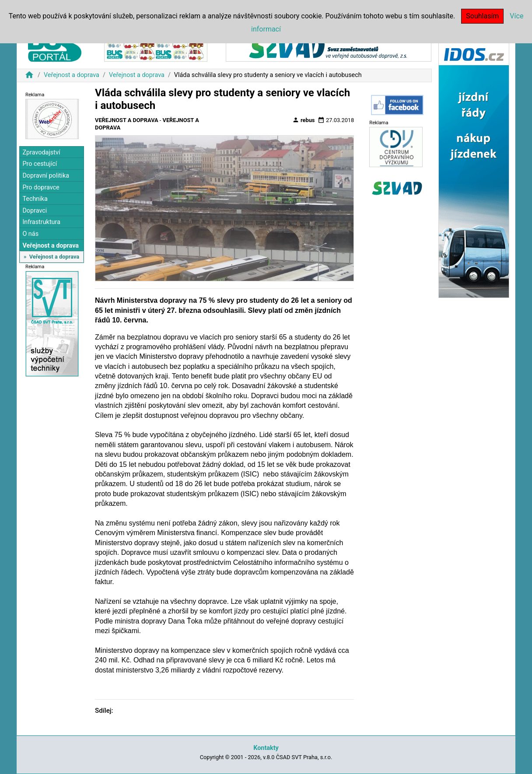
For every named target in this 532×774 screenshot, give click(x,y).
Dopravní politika (46, 176)
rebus (304, 120)
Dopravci (35, 211)
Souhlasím (482, 16)
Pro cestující (40, 164)
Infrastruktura (41, 222)
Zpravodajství (41, 152)
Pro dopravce (41, 187)
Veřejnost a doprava (72, 75)
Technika (35, 199)
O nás (30, 234)
